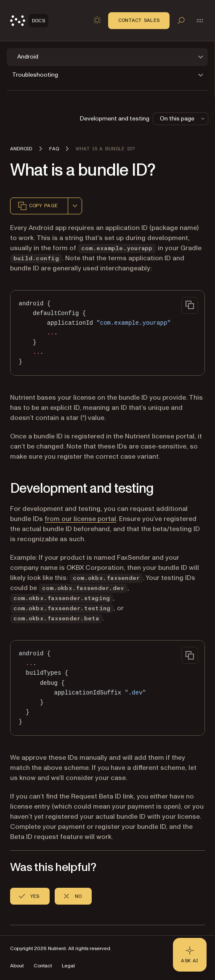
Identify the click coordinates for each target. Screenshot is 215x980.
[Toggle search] (181, 20)
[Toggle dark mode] (97, 20)
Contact (43, 966)
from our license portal (80, 519)
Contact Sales (139, 20)
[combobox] (75, 206)
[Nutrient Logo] (29, 21)
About (17, 966)
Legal (68, 966)
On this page (183, 119)
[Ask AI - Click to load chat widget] (190, 955)
